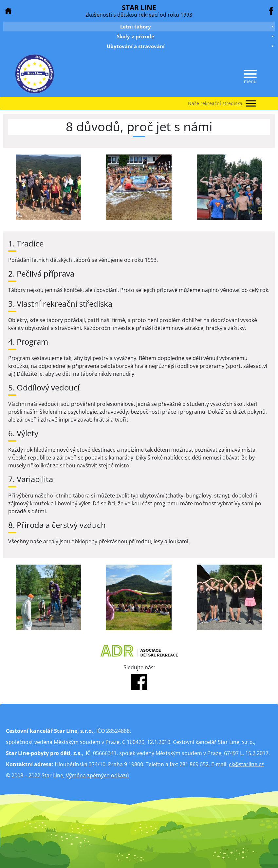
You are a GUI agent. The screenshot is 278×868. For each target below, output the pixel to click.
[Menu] (250, 74)
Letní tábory (197, 27)
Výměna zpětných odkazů (97, 775)
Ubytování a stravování (191, 46)
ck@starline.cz (246, 764)
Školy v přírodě (196, 36)
